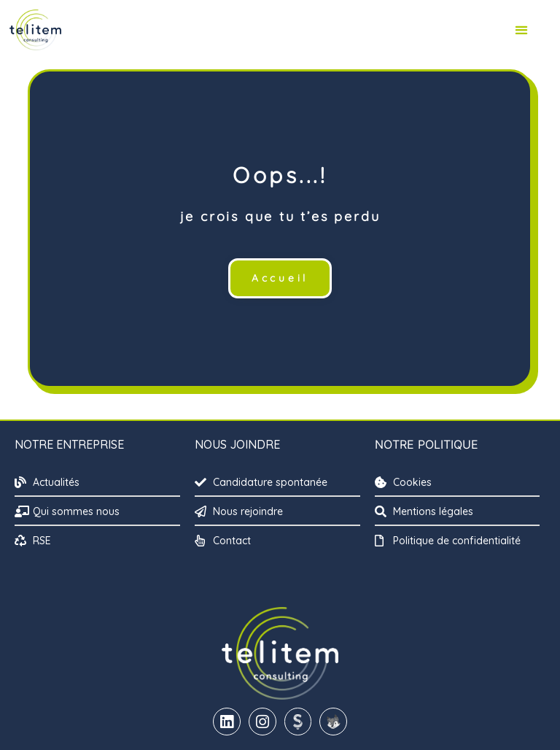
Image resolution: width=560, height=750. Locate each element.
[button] (522, 30)
